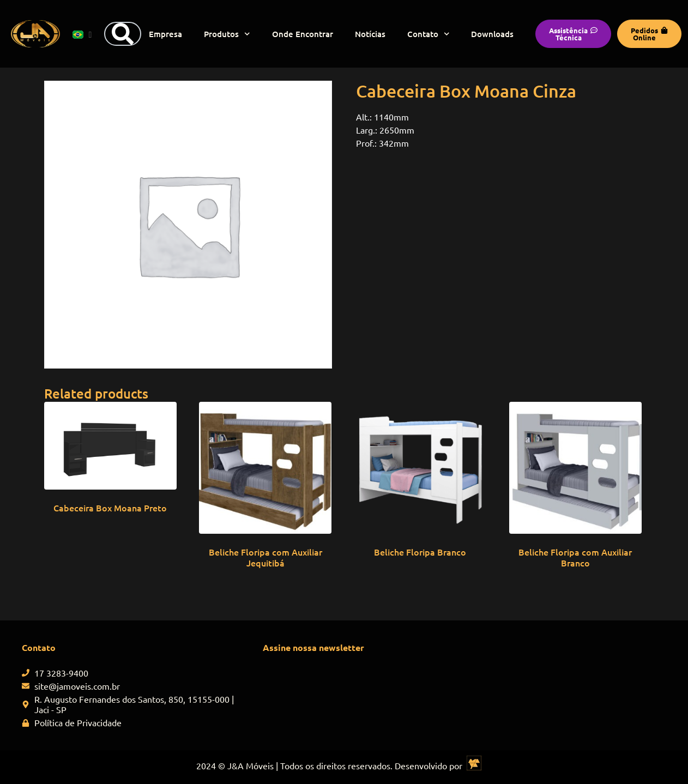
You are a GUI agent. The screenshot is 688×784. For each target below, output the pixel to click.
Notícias (370, 34)
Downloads (492, 34)
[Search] (123, 34)
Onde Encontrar (303, 34)
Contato (429, 34)
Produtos (227, 34)
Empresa (165, 34)
